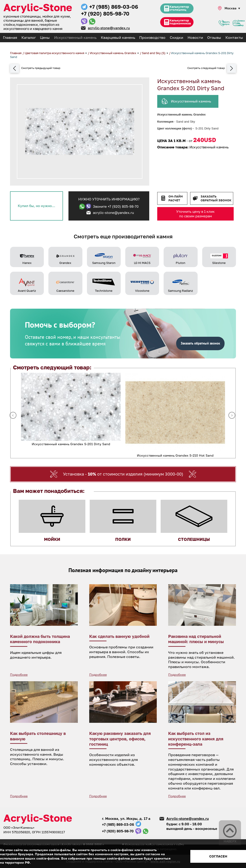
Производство (152, 37)
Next (232, 415)
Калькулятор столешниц (179, 9)
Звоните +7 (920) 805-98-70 (116, 206)
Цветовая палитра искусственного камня (55, 53)
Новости (195, 37)
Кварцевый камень (118, 37)
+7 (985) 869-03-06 (114, 7)
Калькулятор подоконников (180, 23)
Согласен (218, 856)
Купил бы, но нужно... (37, 206)
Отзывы (214, 37)
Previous (13, 415)
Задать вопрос (222, 24)
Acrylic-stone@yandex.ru (188, 818)
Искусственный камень (75, 37)
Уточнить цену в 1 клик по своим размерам (195, 214)
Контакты (234, 37)
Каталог (29, 37)
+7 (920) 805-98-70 (105, 13)
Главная (10, 37)
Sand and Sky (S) (154, 53)
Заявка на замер (237, 24)
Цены (45, 37)
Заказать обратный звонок (216, 198)
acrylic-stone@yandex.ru (109, 28)
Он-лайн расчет (176, 198)
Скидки (177, 37)
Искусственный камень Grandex (113, 53)
